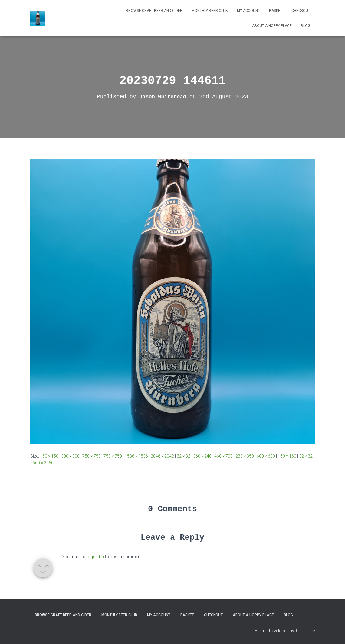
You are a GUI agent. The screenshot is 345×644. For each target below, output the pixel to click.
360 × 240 (202, 456)
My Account (248, 11)
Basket (276, 11)
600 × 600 (266, 456)
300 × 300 (70, 456)
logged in (95, 557)
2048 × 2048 (162, 456)
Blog (306, 26)
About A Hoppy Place (272, 26)
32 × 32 (184, 456)
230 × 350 (245, 456)
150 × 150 (49, 456)
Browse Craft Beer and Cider (154, 11)
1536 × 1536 (136, 456)
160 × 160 (287, 456)
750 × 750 (92, 456)
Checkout (301, 11)
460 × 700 (223, 456)
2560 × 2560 (42, 463)
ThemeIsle (305, 631)
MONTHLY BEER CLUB (210, 11)
